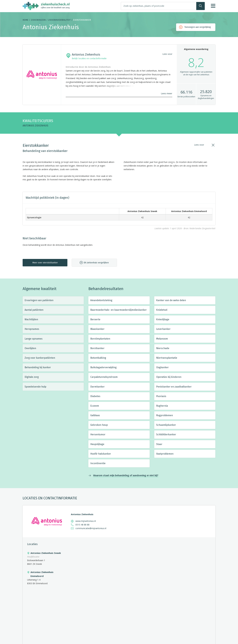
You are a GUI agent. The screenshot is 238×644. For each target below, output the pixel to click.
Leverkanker (163, 329)
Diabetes (95, 396)
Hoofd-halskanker (101, 454)
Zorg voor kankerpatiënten (40, 358)
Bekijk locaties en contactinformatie (89, 59)
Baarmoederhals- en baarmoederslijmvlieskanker (118, 310)
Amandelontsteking (101, 300)
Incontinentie (98, 463)
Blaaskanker (97, 329)
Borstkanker (97, 348)
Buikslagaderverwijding (103, 367)
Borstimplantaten (100, 339)
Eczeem (95, 406)
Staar (159, 444)
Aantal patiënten (34, 310)
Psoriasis (161, 396)
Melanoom (162, 339)
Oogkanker (162, 367)
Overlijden (30, 348)
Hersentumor (98, 434)
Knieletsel (162, 310)
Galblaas (95, 415)
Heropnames (32, 329)
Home (25, 20)
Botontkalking (98, 358)
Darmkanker (97, 387)
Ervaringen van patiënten (39, 300)
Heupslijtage (97, 444)
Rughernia (162, 406)
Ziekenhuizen (38, 20)
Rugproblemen (165, 415)
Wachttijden (31, 319)
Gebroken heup (99, 425)
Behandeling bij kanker (38, 367)
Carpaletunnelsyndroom (104, 377)
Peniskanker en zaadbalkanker (174, 387)
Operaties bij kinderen (169, 377)
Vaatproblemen (165, 454)
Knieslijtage (163, 319)
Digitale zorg (32, 377)
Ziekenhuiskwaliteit (59, 20)
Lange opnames (34, 339)
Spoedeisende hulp (35, 387)
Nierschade (163, 348)
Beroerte (95, 319)
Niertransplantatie (167, 358)
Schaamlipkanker (166, 425)
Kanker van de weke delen (171, 300)
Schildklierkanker (166, 434)
